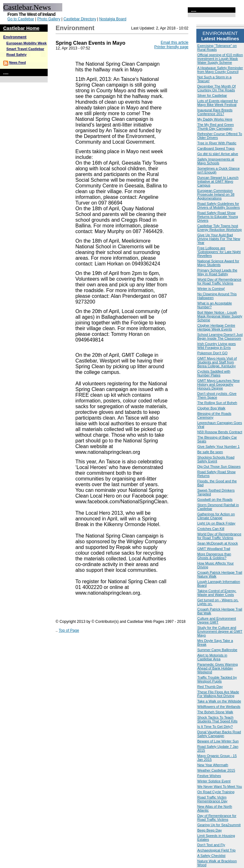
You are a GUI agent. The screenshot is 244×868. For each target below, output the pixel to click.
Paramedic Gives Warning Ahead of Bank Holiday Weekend (217, 668)
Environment (15, 37)
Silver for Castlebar (212, 95)
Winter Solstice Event (214, 781)
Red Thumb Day (210, 687)
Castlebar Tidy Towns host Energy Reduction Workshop (220, 228)
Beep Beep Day (210, 830)
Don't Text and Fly (211, 845)
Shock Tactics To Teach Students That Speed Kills (217, 719)
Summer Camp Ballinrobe (217, 650)
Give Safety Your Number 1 (218, 447)
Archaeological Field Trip (216, 850)
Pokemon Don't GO (212, 353)
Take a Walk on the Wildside (219, 701)
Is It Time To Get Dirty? (215, 727)
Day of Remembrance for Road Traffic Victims (217, 818)
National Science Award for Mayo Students (218, 263)
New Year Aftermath (213, 765)
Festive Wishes (209, 776)
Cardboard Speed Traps (216, 148)
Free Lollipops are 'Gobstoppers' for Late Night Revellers (219, 252)
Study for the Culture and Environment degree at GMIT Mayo (220, 631)
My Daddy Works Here (215, 119)
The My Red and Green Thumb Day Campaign (216, 127)
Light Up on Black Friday (216, 523)
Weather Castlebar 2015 (216, 770)
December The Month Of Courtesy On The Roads (217, 88)
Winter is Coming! (211, 289)
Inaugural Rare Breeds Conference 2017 (215, 112)
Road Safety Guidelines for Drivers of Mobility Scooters (219, 206)
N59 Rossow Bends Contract (220, 432)
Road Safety (17, 55)
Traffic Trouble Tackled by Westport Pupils (217, 679)
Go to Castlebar (21, 19)
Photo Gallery (49, 19)
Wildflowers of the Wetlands (219, 707)
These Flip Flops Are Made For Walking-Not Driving (218, 694)
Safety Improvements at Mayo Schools (216, 161)
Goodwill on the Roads (215, 499)
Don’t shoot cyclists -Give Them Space (217, 395)
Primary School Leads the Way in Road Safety (217, 272)
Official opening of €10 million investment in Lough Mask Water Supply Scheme (220, 59)
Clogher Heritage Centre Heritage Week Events (216, 327)
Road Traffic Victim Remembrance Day (212, 799)
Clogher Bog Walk (211, 408)
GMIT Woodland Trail (214, 549)
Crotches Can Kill (211, 529)
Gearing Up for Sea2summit (219, 825)
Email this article (175, 42)
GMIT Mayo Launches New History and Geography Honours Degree (218, 384)
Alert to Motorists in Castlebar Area (212, 657)
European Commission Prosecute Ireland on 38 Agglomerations (216, 194)
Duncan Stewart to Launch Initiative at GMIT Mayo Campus (218, 181)
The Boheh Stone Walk (215, 712)
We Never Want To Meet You (220, 786)
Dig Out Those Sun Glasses (219, 467)
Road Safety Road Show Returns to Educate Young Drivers (218, 217)
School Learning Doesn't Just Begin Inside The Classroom (220, 336)
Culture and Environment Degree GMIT (217, 620)
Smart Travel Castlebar (25, 49)
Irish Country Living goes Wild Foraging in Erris (217, 346)
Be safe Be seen (210, 452)
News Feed (17, 63)
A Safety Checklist (211, 856)
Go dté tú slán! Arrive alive (218, 154)
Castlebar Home (21, 28)
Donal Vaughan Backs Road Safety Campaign (219, 734)
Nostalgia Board (113, 19)
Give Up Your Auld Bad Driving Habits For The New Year (219, 239)
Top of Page (69, 630)
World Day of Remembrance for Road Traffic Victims (219, 281)
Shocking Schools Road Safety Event (216, 459)
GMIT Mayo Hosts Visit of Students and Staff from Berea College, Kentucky (217, 362)
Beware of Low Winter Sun (218, 741)
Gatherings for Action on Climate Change (216, 516)
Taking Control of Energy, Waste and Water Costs (217, 593)
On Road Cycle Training (216, 792)
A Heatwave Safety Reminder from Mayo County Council (220, 70)
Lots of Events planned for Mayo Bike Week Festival (218, 103)
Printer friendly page (171, 47)
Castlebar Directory (80, 19)
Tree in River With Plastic (217, 143)
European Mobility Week (27, 43)
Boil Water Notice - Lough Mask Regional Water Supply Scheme (220, 316)
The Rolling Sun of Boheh (217, 403)
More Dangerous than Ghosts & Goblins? (214, 556)
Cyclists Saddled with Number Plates (214, 373)
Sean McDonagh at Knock (218, 543)
